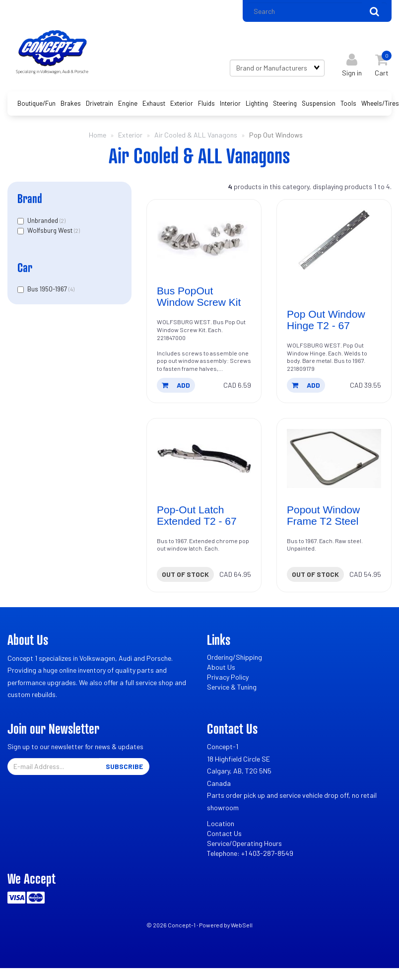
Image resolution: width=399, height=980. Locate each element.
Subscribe (124, 766)
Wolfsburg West (51, 230)
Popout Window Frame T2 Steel (323, 515)
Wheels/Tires (380, 103)
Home (98, 135)
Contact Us (224, 833)
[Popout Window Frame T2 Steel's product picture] (334, 459)
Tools (348, 103)
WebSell (242, 925)
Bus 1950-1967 (48, 289)
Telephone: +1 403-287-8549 (250, 853)
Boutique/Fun (36, 103)
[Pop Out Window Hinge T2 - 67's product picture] (334, 240)
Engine (128, 103)
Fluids (206, 103)
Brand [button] (30, 198)
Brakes (71, 103)
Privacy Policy (228, 677)
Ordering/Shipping (234, 657)
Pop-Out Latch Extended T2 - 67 (197, 515)
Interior (230, 103)
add (176, 385)
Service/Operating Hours (244, 843)
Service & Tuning (232, 687)
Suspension (319, 103)
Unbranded (43, 220)
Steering (285, 103)
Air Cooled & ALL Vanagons (196, 135)
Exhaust (154, 103)
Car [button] (25, 267)
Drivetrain (100, 103)
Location (221, 823)
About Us (221, 667)
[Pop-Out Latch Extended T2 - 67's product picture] (204, 459)
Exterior (182, 103)
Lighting (257, 103)
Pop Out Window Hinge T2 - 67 (326, 320)
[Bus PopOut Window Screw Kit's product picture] (204, 240)
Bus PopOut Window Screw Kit (199, 296)
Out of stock (185, 574)
